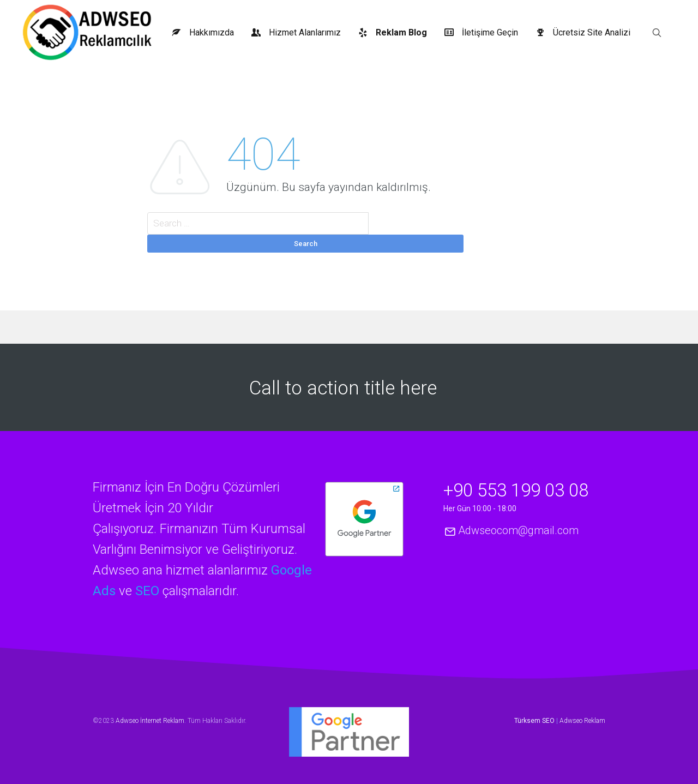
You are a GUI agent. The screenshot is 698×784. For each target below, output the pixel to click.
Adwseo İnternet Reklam (150, 721)
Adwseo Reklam (582, 721)
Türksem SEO (534, 721)
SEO (147, 591)
